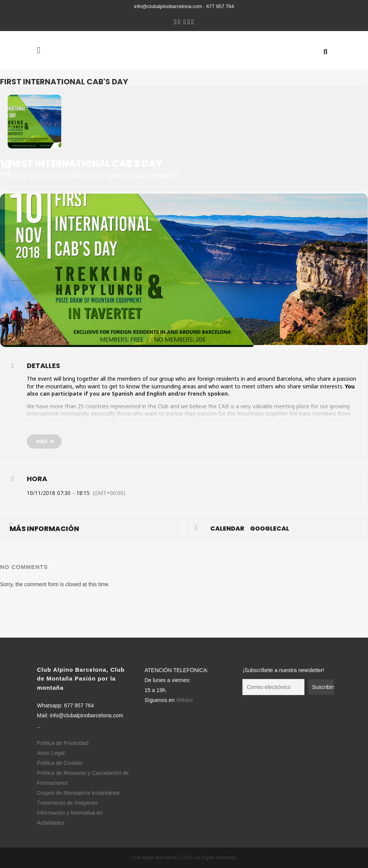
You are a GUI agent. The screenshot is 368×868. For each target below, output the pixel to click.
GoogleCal (270, 529)
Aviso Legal (51, 753)
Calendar (227, 529)
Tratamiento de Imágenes (68, 803)
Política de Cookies (60, 763)
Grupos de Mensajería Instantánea (79, 793)
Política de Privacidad (63, 743)
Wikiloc (185, 700)
